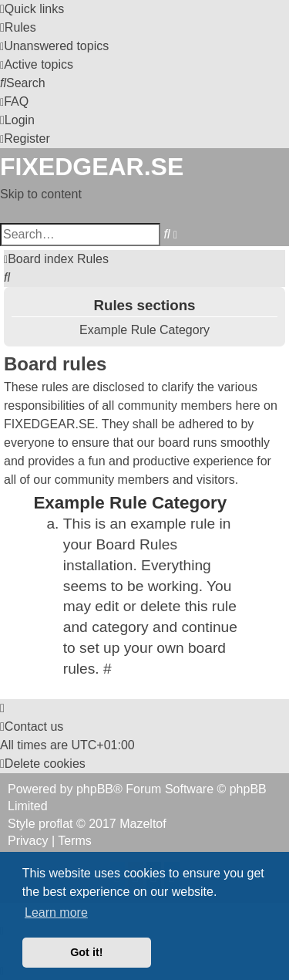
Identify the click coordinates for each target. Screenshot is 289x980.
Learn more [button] (56, 912)
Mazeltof (143, 824)
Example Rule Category (144, 330)
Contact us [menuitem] (32, 727)
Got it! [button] (86, 952)
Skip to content (41, 194)
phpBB (95, 789)
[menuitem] (18, 27)
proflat (55, 824)
